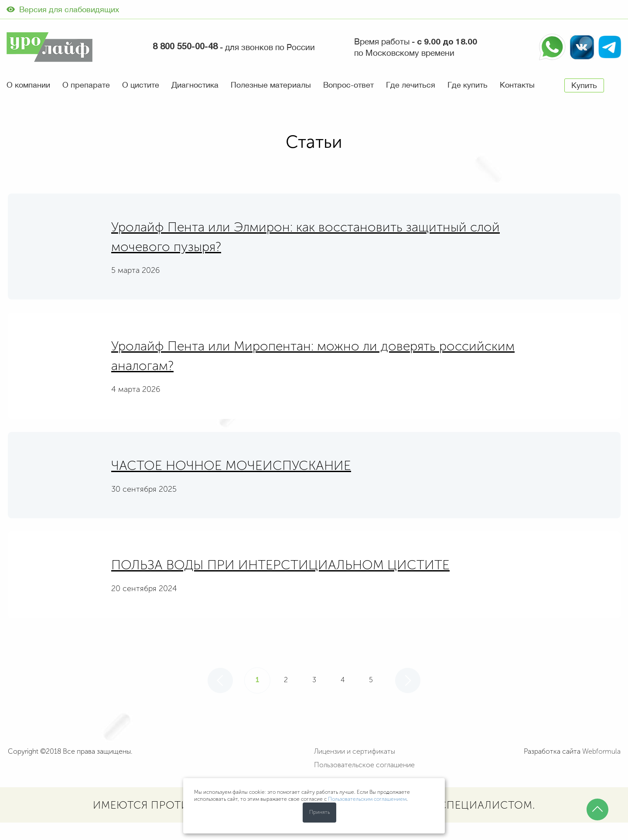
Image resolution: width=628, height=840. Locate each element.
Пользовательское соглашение (364, 765)
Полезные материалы (271, 85)
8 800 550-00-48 (185, 47)
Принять (319, 812)
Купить (584, 85)
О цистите (141, 85)
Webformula (601, 751)
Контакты (517, 85)
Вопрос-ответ (348, 85)
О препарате (86, 85)
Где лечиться (411, 85)
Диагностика (195, 85)
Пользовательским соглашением (367, 799)
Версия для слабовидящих (63, 9)
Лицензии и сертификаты (355, 751)
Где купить (468, 85)
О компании (28, 85)
